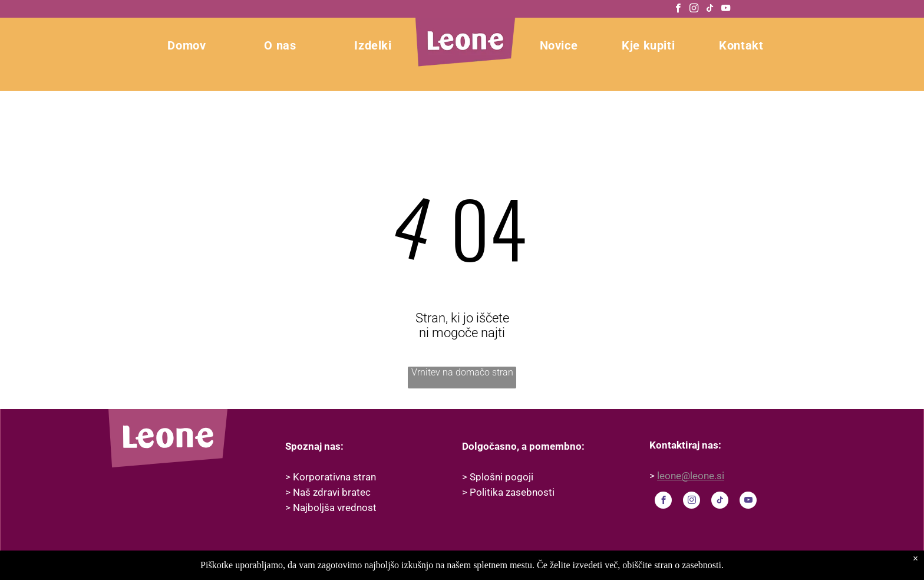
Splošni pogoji (501, 477)
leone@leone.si (691, 476)
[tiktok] (710, 9)
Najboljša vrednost (335, 508)
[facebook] (678, 9)
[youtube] (726, 9)
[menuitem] (157, 45)
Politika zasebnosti (512, 492)
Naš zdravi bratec (332, 492)
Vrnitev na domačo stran (462, 372)
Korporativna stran (334, 477)
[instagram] (694, 9)
